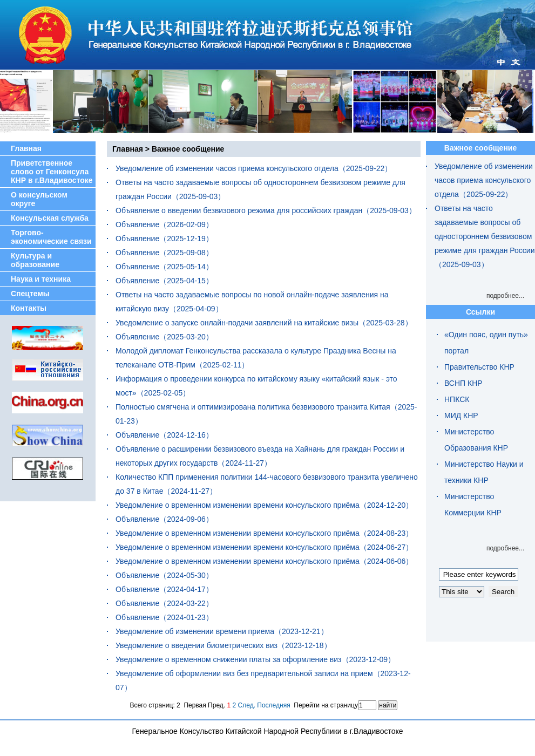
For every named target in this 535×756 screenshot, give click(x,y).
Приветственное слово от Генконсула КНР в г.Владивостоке (52, 172)
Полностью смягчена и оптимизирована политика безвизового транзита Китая (253, 407)
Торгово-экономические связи (51, 237)
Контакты (29, 308)
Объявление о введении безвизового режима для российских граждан (239, 210)
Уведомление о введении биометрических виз (197, 645)
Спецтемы (30, 294)
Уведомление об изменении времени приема (195, 631)
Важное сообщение (188, 149)
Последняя (273, 705)
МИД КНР (461, 416)
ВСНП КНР (463, 383)
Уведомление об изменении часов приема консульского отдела (227, 168)
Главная (26, 148)
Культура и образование (35, 260)
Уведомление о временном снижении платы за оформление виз (229, 659)
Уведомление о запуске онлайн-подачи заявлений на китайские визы (237, 323)
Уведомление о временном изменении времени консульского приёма (238, 505)
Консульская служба (50, 218)
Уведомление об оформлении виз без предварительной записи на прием (244, 673)
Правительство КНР (479, 367)
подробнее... (505, 296)
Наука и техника (41, 279)
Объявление (137, 224)
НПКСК (457, 399)
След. (247, 705)
